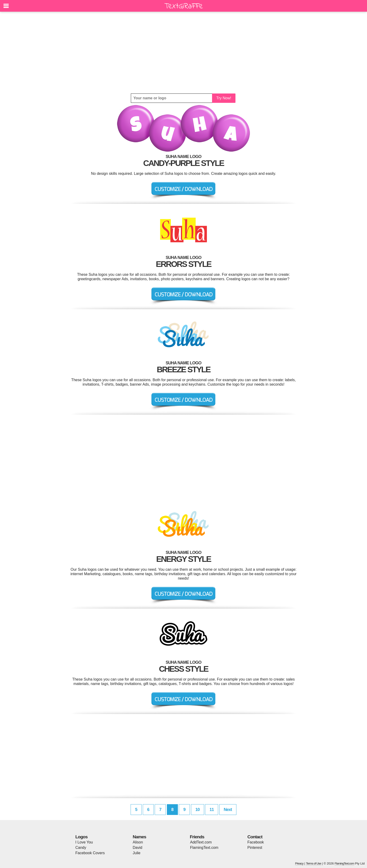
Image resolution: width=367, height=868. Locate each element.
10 (198, 810)
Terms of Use (314, 863)
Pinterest (255, 848)
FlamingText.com (204, 848)
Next (228, 810)
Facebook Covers (90, 853)
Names (139, 837)
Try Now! (224, 98)
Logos (81, 837)
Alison (138, 842)
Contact (255, 837)
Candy (81, 848)
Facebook (256, 842)
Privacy (299, 863)
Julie (137, 853)
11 (212, 810)
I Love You (84, 842)
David (138, 848)
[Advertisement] (183, 53)
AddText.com (201, 842)
